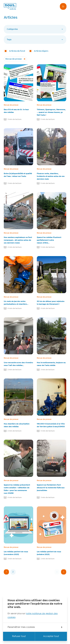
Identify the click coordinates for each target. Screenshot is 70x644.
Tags (35, 40)
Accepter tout (51, 636)
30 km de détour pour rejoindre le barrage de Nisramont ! (51, 303)
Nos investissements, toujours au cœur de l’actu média (51, 364)
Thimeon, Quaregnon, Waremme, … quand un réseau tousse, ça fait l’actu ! (51, 112)
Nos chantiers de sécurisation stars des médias (17, 425)
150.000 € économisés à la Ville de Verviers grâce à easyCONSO (51, 425)
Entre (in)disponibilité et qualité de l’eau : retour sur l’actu (18, 175)
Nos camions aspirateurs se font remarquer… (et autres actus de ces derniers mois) (18, 240)
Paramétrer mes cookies (35, 627)
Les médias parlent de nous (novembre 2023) (16, 553)
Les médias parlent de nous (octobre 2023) (49, 553)
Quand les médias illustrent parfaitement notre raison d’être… (49, 240)
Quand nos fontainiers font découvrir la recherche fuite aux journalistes (51, 488)
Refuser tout (19, 636)
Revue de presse (11, 105)
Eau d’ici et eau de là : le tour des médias (16, 111)
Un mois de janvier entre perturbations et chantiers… (16, 303)
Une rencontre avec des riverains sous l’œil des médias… (18, 364)
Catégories (35, 29)
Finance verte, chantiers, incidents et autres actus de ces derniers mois (51, 176)
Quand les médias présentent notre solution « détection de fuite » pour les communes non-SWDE (17, 489)
